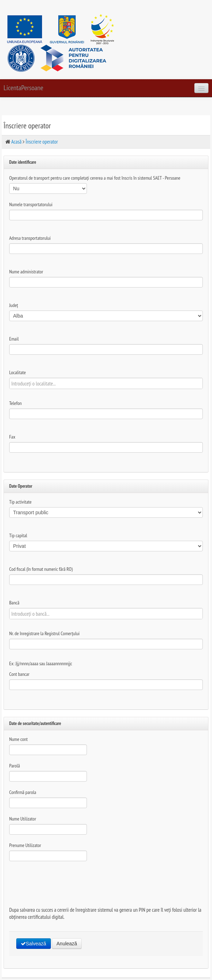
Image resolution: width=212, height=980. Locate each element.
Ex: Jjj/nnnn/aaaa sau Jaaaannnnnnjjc (41, 663)
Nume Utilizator (23, 819)
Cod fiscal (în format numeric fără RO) (41, 569)
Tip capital (18, 535)
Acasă (16, 142)
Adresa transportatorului (30, 238)
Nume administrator (26, 272)
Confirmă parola (23, 792)
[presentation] (63, 882)
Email (14, 339)
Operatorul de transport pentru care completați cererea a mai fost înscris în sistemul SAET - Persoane (95, 178)
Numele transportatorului (31, 204)
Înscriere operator (42, 142)
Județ (14, 305)
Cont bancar (19, 674)
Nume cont (18, 739)
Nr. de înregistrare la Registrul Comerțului (44, 633)
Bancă (14, 603)
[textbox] (106, 383)
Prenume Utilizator (25, 845)
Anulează (67, 944)
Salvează (34, 944)
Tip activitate (20, 502)
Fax (12, 437)
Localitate (17, 372)
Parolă (14, 766)
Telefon (15, 403)
